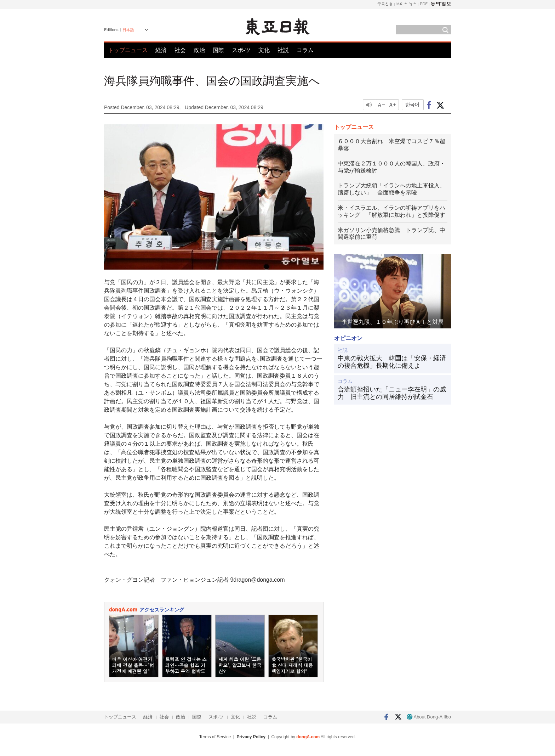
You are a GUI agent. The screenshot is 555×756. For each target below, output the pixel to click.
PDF (424, 4)
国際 (218, 50)
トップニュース (128, 50)
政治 (199, 50)
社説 (283, 50)
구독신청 (385, 4)
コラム (305, 50)
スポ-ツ (241, 50)
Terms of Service (215, 737)
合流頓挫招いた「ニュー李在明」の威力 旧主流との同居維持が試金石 (392, 393)
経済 (161, 50)
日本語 (128, 30)
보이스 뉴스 (407, 4)
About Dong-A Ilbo (429, 717)
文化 (264, 50)
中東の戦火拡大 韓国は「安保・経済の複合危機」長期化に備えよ (392, 362)
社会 (180, 50)
